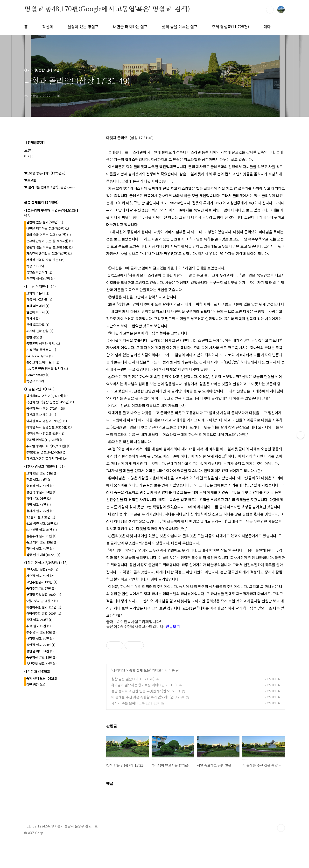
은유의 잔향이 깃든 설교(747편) (49, 241)
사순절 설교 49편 (40, 576)
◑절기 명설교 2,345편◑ (46, 563)
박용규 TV (35, 266)
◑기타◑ (119, 670)
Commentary (38, 375)
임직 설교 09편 (39, 498)
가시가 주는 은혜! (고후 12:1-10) (135, 703)
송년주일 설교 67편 (41, 664)
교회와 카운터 (38, 293)
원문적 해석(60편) (40, 279)
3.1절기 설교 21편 (41, 517)
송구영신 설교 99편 (41, 657)
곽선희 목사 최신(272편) (46, 408)
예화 (267, 27)
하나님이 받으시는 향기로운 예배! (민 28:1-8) (144, 685)
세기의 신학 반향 (40, 331)
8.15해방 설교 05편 (42, 530)
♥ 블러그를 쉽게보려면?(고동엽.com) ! (50, 187)
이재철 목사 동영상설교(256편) (49, 427)
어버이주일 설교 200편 (44, 613)
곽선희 (48, 27)
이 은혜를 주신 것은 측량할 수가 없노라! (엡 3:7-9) (148, 697)
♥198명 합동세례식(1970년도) (45, 173)
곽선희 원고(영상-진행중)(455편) (50, 402)
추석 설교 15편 (39, 626)
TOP (281, 828)
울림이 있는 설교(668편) (45, 222)
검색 (270, 10)
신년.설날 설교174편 (42, 569)
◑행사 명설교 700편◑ (44, 466)
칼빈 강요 (35, 337)
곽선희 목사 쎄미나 (41, 415)
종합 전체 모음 (140, 670)
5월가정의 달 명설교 (42, 601)
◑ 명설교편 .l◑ (39, 389)
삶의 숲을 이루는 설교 (180, 27)
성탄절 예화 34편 (40, 651)
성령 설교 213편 (39, 620)
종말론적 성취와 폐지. (43, 343)
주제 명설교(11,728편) (230, 27)
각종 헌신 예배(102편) (43, 555)
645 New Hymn (39, 356)
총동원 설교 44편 (40, 486)
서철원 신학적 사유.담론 (45, 260)
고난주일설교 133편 (42, 582)
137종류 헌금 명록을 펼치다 (47, 369)
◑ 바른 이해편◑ (40, 286)
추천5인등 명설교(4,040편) (46, 452)
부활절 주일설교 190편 (44, 595)
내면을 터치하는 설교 (130, 27)
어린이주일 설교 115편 (44, 607)
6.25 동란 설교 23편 (42, 523)
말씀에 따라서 (38, 312)
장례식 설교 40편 (40, 548)
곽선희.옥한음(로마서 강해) (46, 458)
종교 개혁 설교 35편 (42, 542)
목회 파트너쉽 (38, 306)
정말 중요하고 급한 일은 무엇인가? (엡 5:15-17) (146, 691)
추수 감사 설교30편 (41, 632)
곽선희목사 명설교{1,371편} (47, 396)
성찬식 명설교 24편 (41, 492)
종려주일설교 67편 (41, 588)
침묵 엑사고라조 (39, 300)
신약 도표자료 (38, 325)
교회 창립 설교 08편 (42, 473)
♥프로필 (30, 180)
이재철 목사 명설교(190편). (47, 421)
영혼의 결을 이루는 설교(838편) (49, 247)
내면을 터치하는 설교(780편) (48, 228)
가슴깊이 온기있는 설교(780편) (49, 253)
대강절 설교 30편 (40, 638)
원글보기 (173, 626)
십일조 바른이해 (39, 272)
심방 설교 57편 (39, 505)
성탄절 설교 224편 (41, 645)
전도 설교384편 (39, 479)
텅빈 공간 (36, 685)
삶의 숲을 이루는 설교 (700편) (49, 235)
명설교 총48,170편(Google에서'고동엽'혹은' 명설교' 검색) (107, 9)
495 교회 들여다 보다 (43, 362)
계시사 (33, 318)
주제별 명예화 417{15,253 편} (48, 446)
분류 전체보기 (41, 202)
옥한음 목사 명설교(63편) (45, 433)
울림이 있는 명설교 (83, 27)
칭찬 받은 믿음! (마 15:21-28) (133, 679)
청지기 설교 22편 (40, 511)
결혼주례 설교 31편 (41, 536)
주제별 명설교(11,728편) (45, 440)
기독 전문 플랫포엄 (41, 350)
